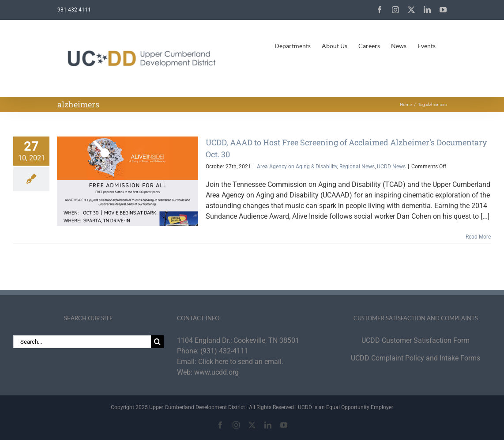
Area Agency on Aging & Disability (297, 167)
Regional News (357, 167)
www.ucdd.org (216, 372)
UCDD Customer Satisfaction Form (416, 340)
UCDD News (391, 167)
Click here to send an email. (241, 362)
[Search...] (82, 342)
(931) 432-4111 (224, 351)
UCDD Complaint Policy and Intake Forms (416, 358)
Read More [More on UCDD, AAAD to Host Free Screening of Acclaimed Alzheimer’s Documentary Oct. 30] (478, 237)
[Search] (157, 342)
